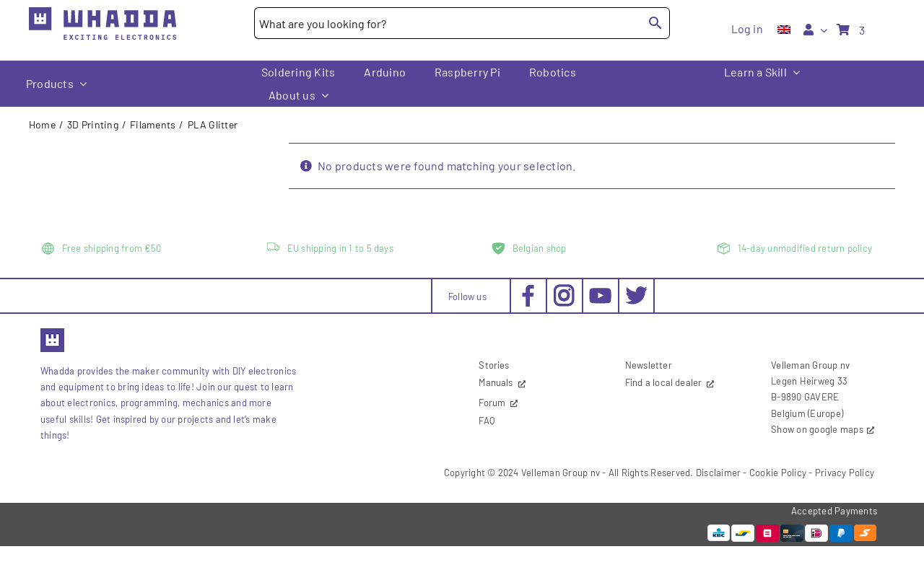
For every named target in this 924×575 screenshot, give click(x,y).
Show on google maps (817, 429)
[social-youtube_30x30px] (600, 293)
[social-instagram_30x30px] (564, 290)
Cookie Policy (778, 473)
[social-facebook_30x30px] (528, 290)
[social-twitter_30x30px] (636, 290)
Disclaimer (718, 473)
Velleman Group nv (561, 473)
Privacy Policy (845, 473)
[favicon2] (52, 333)
